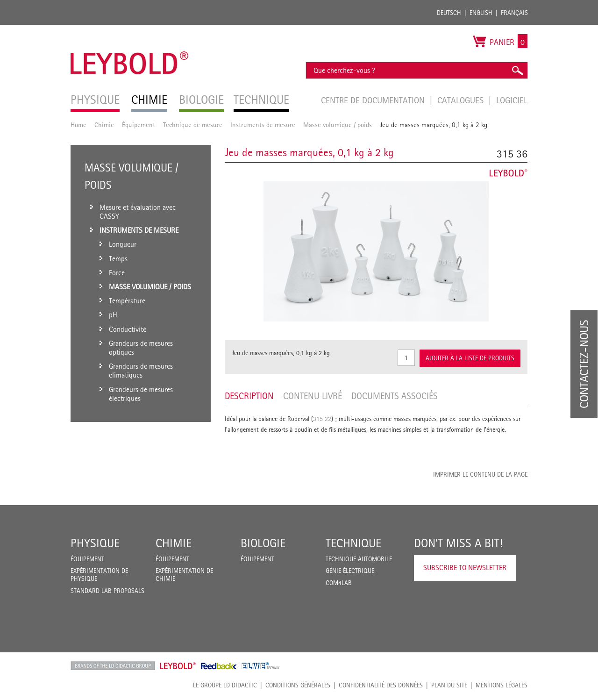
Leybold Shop (178, 666)
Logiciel (512, 100)
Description (249, 396)
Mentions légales (502, 685)
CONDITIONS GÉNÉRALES (298, 685)
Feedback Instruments (219, 666)
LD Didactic (113, 666)
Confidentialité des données (381, 685)
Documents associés (395, 396)
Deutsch (449, 13)
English (481, 13)
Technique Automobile (359, 559)
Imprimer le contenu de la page (480, 474)
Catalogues (462, 100)
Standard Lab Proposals (107, 591)
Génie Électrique (350, 571)
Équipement (139, 125)
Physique (95, 543)
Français (514, 13)
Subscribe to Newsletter (465, 568)
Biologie (263, 543)
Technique (353, 543)
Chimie (104, 125)
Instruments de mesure (263, 125)
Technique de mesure (193, 125)
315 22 (322, 419)
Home (78, 125)
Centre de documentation (374, 100)
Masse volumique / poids (338, 125)
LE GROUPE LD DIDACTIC (225, 685)
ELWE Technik (261, 666)
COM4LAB (339, 583)
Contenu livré (313, 396)
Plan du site (449, 685)
